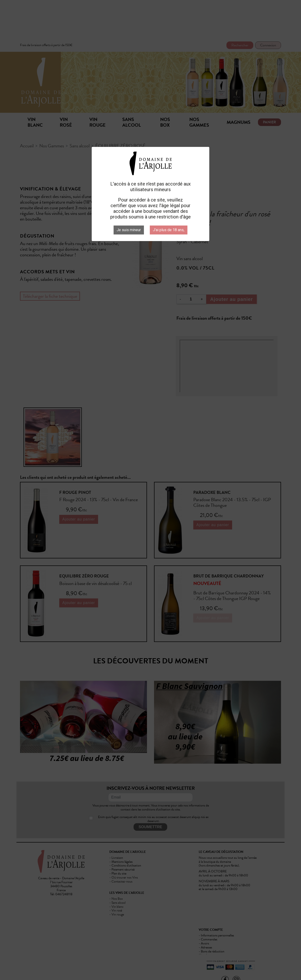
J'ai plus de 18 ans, (169, 230)
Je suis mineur (129, 230)
